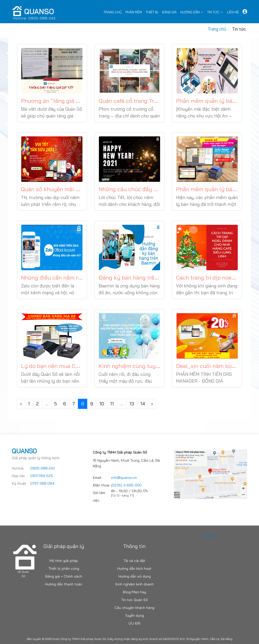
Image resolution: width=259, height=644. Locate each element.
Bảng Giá (169, 12)
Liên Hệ (233, 12)
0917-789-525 (42, 476)
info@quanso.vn (124, 478)
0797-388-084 (42, 483)
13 (132, 404)
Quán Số (210, 536)
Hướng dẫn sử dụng (135, 576)
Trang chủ (113, 12)
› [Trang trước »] (152, 404)
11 (112, 404)
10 (102, 404)
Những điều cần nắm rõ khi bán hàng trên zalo (80, 278)
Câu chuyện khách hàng (134, 608)
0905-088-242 (43, 468)
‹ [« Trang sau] (21, 404)
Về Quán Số (23, 574)
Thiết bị (152, 12)
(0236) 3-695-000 (126, 485)
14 (143, 404)
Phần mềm (134, 12)
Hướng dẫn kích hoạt (134, 568)
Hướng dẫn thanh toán (64, 584)
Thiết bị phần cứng (64, 568)
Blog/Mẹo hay (135, 592)
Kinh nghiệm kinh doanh (135, 584)
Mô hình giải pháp (64, 561)
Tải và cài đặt (134, 561)
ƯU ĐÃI (134, 623)
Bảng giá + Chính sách (64, 576)
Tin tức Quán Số (134, 600)
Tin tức (213, 12)
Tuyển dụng (134, 615)
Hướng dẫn (190, 12)
